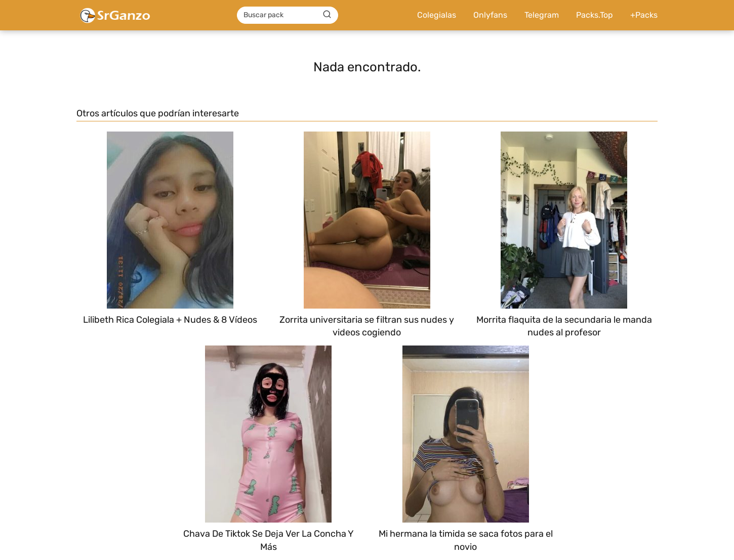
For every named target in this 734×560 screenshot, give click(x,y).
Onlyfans (490, 15)
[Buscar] (327, 15)
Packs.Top (595, 15)
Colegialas (437, 15)
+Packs (644, 15)
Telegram (542, 15)
